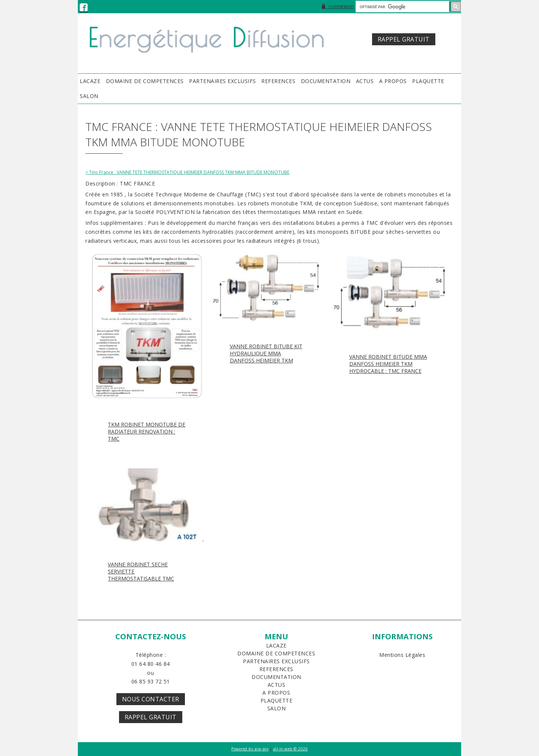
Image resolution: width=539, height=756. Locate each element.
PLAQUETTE (428, 81)
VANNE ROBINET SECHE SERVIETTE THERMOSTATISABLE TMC (141, 571)
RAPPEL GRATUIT (404, 39)
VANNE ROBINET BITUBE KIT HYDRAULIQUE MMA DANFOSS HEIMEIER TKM (266, 353)
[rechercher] (402, 7)
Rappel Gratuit (151, 717)
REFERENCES (278, 81)
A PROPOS (393, 81)
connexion (338, 6)
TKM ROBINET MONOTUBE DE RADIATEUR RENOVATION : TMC (147, 431)
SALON (89, 96)
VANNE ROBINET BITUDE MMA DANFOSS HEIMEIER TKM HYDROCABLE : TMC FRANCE (388, 364)
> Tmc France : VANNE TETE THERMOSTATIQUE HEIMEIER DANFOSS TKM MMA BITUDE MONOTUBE (187, 172)
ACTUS (365, 81)
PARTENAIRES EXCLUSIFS (223, 81)
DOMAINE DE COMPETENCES (145, 81)
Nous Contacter (151, 699)
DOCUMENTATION (326, 81)
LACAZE (90, 81)
